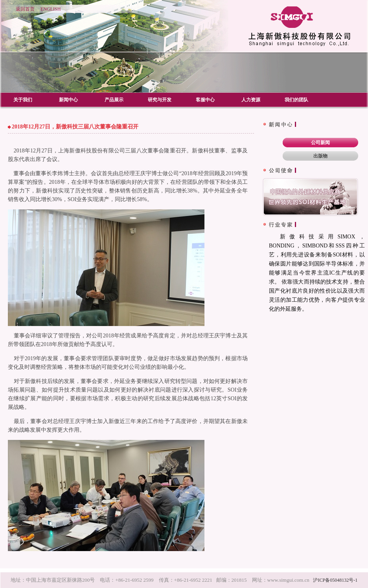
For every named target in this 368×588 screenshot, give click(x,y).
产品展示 (114, 100)
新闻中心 (68, 100)
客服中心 (205, 100)
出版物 (320, 156)
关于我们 (23, 100)
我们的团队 (296, 100)
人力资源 (251, 100)
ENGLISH (51, 9)
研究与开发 (160, 100)
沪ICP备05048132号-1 (335, 580)
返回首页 (25, 9)
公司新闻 (320, 143)
